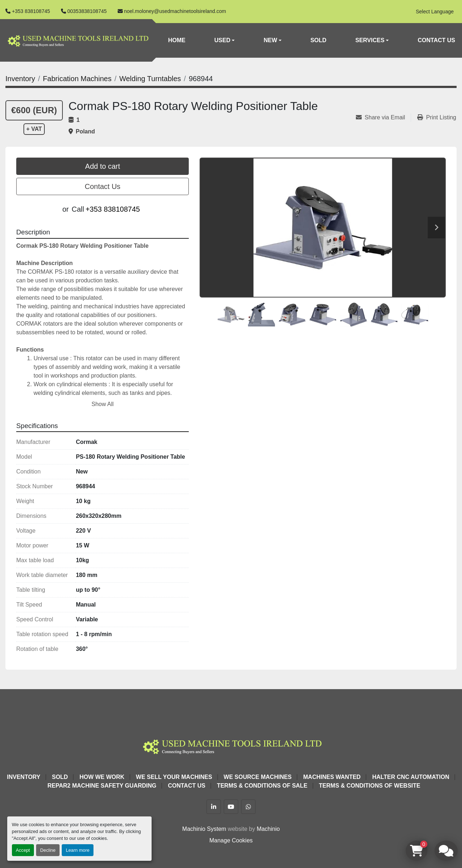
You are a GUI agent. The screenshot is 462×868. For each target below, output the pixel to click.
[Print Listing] (437, 118)
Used (222, 40)
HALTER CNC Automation (411, 777)
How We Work (102, 777)
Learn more (77, 850)
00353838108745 (87, 11)
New (270, 40)
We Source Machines (258, 777)
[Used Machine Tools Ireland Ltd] (231, 746)
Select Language (435, 12)
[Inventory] (20, 79)
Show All (102, 404)
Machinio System (204, 829)
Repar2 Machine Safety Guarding (102, 786)
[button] (225, 40)
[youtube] (231, 807)
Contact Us (436, 40)
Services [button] (370, 40)
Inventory (23, 777)
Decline (48, 850)
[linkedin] (214, 807)
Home (177, 40)
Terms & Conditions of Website (370, 786)
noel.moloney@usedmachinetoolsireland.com (175, 11)
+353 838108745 (31, 11)
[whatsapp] (248, 807)
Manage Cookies (231, 840)
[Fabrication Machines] (77, 79)
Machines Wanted (332, 777)
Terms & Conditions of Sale (262, 786)
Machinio (268, 829)
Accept (23, 850)
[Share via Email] (383, 118)
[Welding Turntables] (150, 79)
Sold (318, 40)
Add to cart (103, 166)
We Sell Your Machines (174, 777)
